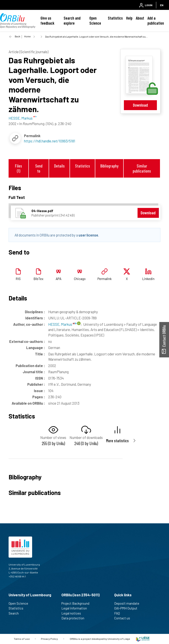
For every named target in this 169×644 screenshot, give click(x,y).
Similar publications (142, 168)
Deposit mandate (129, 603)
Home (27, 36)
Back (17, 36)
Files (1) (18, 168)
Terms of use (22, 639)
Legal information (76, 608)
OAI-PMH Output (128, 608)
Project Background (77, 603)
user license (88, 235)
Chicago (80, 279)
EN (162, 5)
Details (59, 166)
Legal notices (73, 613)
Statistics (115, 18)
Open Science (95, 21)
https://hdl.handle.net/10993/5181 (50, 141)
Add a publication (156, 21)
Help (129, 18)
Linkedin (148, 279)
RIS (18, 279)
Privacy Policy (49, 639)
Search (16, 613)
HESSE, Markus (62, 324)
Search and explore (72, 21)
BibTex (38, 279)
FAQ (119, 613)
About (140, 18)
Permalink (105, 279)
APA (59, 279)
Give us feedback (47, 21)
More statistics (117, 441)
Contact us (124, 618)
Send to (39, 168)
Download (140, 105)
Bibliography (109, 166)
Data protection (75, 618)
